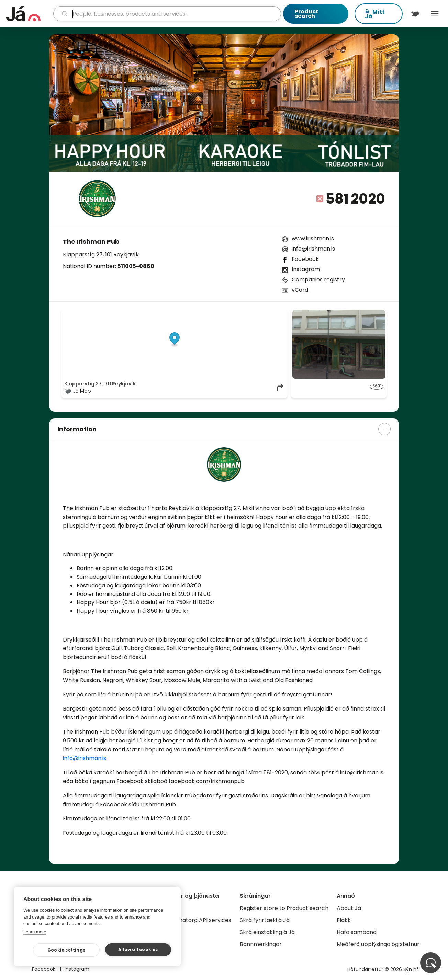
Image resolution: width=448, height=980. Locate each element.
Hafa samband (357, 932)
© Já (214, 313)
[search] (167, 14)
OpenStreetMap (238, 313)
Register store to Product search (284, 908)
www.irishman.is (313, 238)
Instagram (306, 269)
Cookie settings (66, 950)
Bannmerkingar (261, 944)
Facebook (305, 259)
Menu (435, 14)
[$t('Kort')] (415, 14)
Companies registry (318, 280)
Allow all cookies (138, 950)
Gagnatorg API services (199, 920)
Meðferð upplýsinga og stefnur (378, 944)
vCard (300, 290)
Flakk (344, 920)
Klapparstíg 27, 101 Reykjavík (101, 255)
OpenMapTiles (271, 313)
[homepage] (29, 14)
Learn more (35, 932)
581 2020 (355, 199)
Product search (307, 14)
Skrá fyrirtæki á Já (265, 920)
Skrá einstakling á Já (267, 932)
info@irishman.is (313, 249)
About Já (349, 908)
